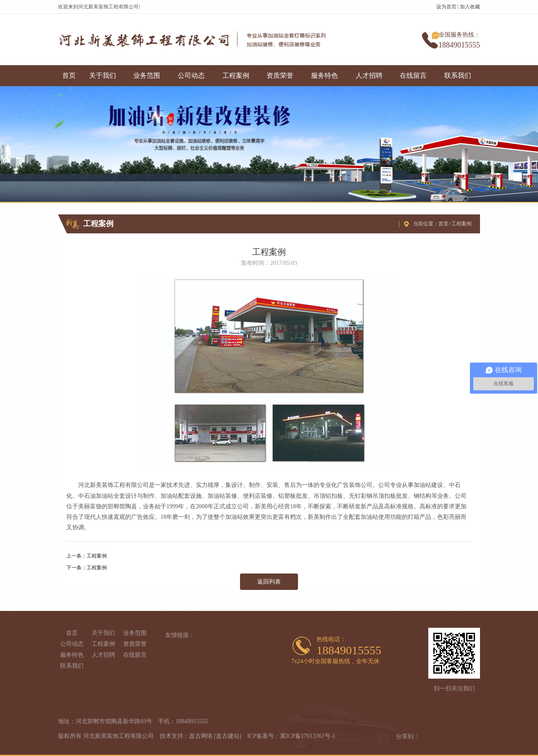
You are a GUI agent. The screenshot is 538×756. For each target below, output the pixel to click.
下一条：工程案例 (87, 568)
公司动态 (191, 75)
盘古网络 (201, 736)
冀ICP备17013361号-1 (307, 736)
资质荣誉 (280, 75)
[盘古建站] (228, 736)
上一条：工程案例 (87, 556)
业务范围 (147, 75)
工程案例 (236, 75)
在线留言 (413, 75)
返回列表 (269, 582)
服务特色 (324, 75)
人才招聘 (369, 75)
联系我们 (458, 75)
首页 (69, 75)
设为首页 (446, 7)
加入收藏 (470, 7)
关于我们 (103, 75)
